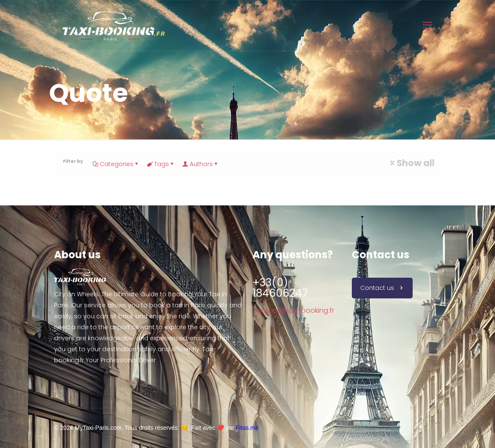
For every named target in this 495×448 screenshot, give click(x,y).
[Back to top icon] (438, 423)
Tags (161, 164)
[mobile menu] (427, 25)
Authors (201, 164)
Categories (116, 164)
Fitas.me (247, 428)
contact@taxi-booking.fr (293, 310)
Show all (411, 163)
